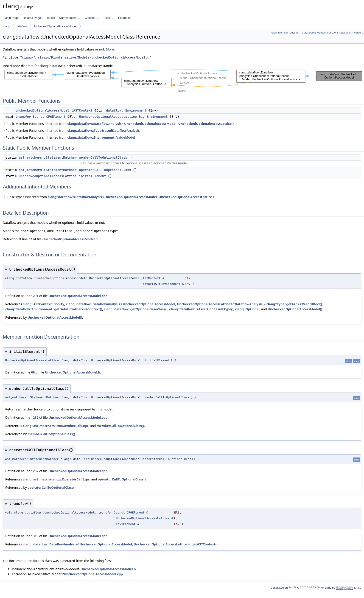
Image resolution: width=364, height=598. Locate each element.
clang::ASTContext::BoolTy (43, 304)
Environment (157, 117)
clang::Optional (247, 309)
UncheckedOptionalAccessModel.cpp (78, 296)
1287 (35, 471)
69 (33, 372)
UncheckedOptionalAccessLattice (108, 117)
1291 (35, 296)
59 (30, 239)
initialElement (92, 176)
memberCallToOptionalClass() (120, 426)
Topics (51, 18)
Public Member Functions (285, 33)
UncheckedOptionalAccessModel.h (70, 239)
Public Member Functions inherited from (119, 124)
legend (182, 91)
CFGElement (56, 117)
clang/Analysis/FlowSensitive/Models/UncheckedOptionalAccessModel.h (86, 58)
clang (7, 26)
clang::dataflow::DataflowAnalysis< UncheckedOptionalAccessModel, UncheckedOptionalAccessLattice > (151, 124)
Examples (125, 18)
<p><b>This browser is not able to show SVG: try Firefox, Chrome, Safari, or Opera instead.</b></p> (183, 78)
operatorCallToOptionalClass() (122, 479)
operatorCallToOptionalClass (105, 170)
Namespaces (69, 18)
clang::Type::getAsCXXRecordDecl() (294, 304)
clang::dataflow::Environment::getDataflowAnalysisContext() (54, 309)
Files (108, 18)
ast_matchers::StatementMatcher (48, 157)
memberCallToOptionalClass (103, 157)
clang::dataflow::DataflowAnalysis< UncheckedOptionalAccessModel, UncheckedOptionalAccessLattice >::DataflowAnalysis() (165, 304)
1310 (35, 536)
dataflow (21, 26)
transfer (23, 117)
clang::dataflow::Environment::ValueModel (101, 137)
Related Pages (32, 18)
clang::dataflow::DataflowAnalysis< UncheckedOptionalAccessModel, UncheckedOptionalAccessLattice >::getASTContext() (120, 544)
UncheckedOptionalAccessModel (55, 26)
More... (111, 49)
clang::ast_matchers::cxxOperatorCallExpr (56, 479)
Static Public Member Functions (320, 33)
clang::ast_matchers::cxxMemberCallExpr (56, 426)
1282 (35, 417)
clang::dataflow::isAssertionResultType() (201, 309)
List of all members (352, 33)
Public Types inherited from (109, 197)
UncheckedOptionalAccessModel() (295, 309)
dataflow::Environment (126, 110)
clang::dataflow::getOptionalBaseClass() (136, 309)
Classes (92, 18)
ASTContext (83, 110)
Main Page (11, 18)
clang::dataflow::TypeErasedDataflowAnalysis (104, 131)
